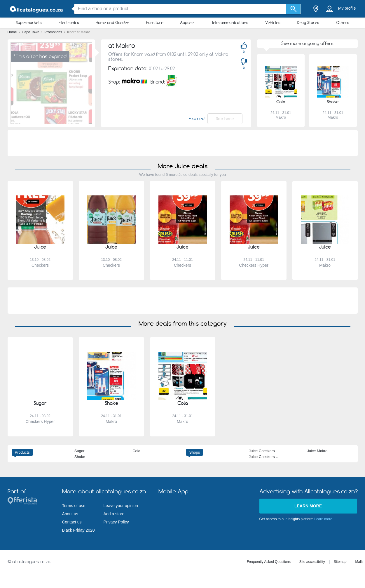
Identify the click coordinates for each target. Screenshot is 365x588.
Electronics (69, 22)
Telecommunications (230, 22)
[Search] (293, 9)
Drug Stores (308, 22)
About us (70, 514)
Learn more (308, 506)
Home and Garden (112, 22)
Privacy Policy (116, 522)
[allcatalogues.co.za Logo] (37, 9)
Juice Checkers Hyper (267, 457)
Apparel (187, 22)
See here (225, 119)
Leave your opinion (121, 506)
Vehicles (273, 22)
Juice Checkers (262, 451)
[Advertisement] (183, 143)
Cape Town (31, 32)
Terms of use (74, 506)
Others (343, 22)
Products (22, 452)
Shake (80, 457)
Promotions (54, 32)
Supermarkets (29, 22)
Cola (136, 451)
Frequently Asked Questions (269, 562)
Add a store (114, 514)
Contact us (72, 522)
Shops (194, 452)
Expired (197, 119)
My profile (347, 8)
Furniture (155, 22)
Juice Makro (317, 451)
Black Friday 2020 (78, 530)
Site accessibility (312, 562)
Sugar (80, 451)
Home (13, 32)
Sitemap (340, 562)
